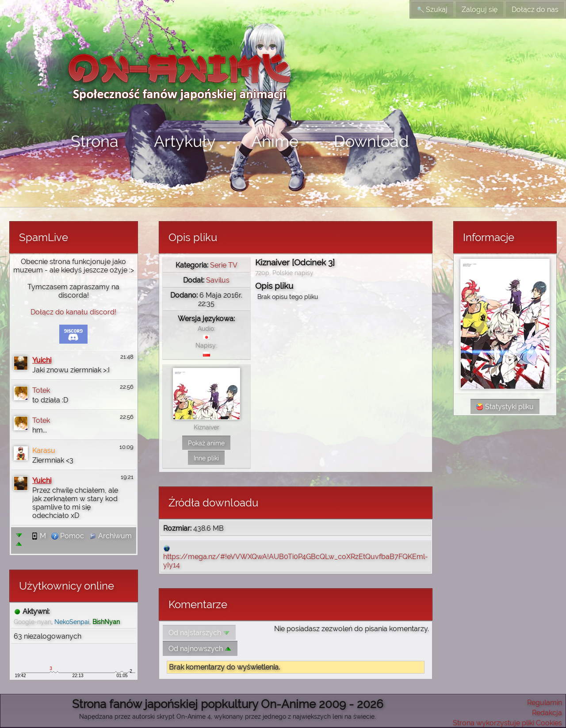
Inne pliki (206, 458)
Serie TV (224, 265)
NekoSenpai (72, 622)
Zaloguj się (480, 10)
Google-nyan (33, 622)
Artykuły (185, 141)
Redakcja (547, 713)
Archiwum (111, 536)
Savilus (218, 280)
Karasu (44, 450)
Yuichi (42, 360)
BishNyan (106, 622)
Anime (275, 141)
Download (371, 141)
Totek (41, 390)
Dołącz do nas (535, 10)
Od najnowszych (200, 649)
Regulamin (545, 703)
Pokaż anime (206, 443)
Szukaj (432, 10)
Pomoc (68, 536)
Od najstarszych (199, 633)
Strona (95, 141)
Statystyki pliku (505, 407)
